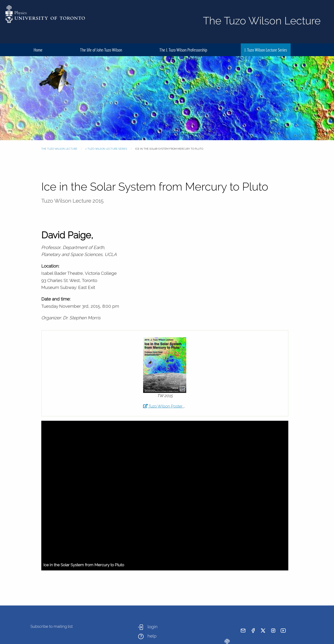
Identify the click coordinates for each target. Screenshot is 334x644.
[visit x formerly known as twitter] (263, 631)
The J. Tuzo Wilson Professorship (183, 50)
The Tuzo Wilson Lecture (59, 149)
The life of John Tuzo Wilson (101, 50)
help (152, 636)
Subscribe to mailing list (51, 626)
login (153, 627)
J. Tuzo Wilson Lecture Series (266, 50)
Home (38, 50)
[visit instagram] (273, 631)
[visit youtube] (283, 631)
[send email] (243, 631)
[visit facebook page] (253, 631)
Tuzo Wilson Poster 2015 (167, 406)
